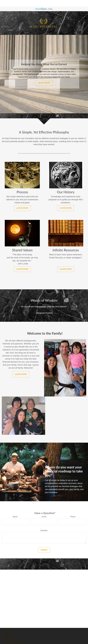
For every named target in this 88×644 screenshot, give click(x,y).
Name (15, 517)
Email (44, 517)
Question (44, 530)
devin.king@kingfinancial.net (14, 642)
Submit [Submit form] (44, 550)
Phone (73, 517)
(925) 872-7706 (15, 635)
